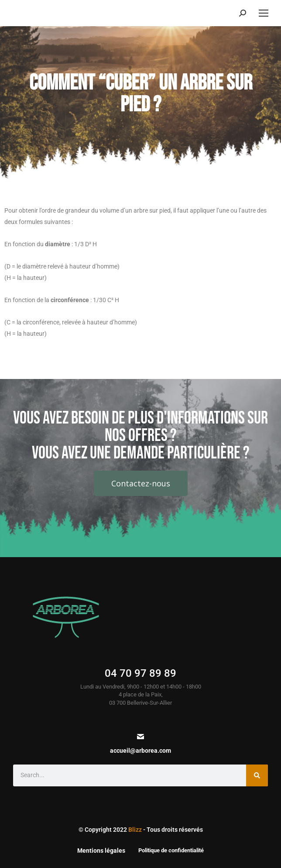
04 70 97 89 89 (140, 673)
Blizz (135, 830)
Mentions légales (101, 851)
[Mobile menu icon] (264, 13)
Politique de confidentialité (171, 850)
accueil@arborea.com (140, 751)
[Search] (257, 775)
